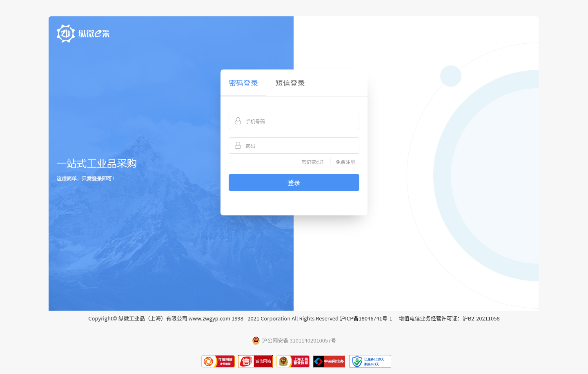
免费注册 (345, 162)
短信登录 (290, 83)
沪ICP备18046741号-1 (366, 318)
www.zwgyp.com (210, 318)
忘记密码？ (314, 162)
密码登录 (243, 83)
